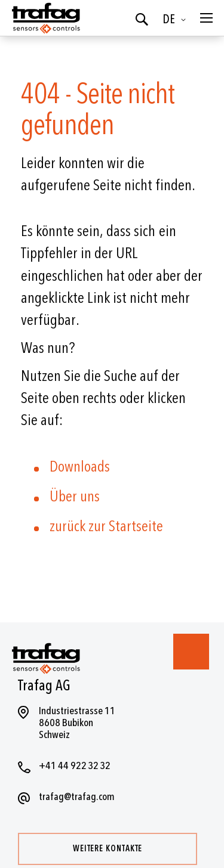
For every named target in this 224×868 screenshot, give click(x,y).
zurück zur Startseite (106, 526)
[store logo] (45, 18)
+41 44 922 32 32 (75, 766)
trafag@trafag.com (77, 797)
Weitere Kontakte (108, 849)
